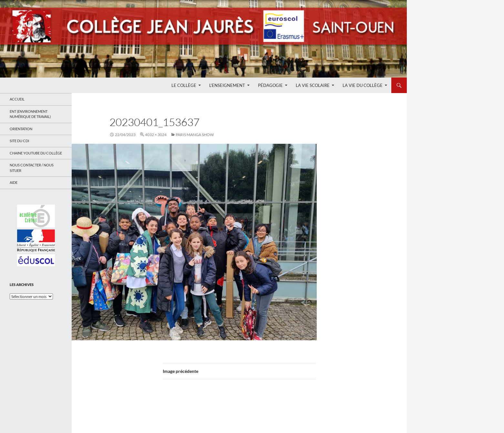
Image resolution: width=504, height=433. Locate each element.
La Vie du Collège (363, 85)
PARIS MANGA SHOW (195, 135)
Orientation (21, 129)
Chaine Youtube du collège (36, 153)
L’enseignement (227, 85)
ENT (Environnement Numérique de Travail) (30, 114)
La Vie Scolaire (313, 85)
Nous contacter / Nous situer (32, 168)
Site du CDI (19, 141)
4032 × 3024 (156, 135)
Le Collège (184, 85)
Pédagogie (270, 85)
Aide (14, 182)
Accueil (17, 99)
